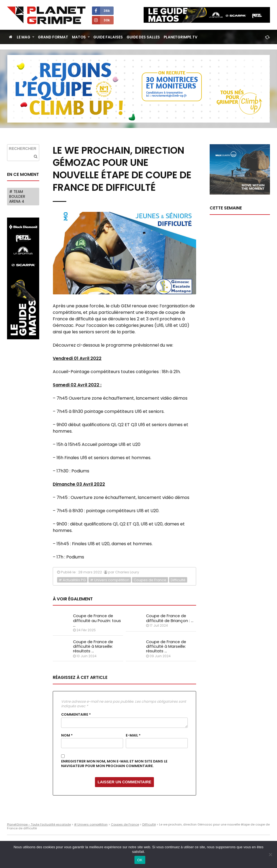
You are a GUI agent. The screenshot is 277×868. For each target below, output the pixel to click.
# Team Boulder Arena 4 (17, 196)
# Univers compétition (110, 580)
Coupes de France (150, 580)
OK (140, 860)
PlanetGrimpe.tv (181, 37)
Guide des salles (143, 37)
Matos (79, 37)
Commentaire (76, 715)
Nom (67, 735)
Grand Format (53, 37)
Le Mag (24, 37)
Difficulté (178, 580)
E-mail (133, 735)
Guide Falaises (108, 37)
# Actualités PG (72, 580)
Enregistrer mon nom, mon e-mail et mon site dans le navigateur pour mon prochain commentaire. (114, 764)
